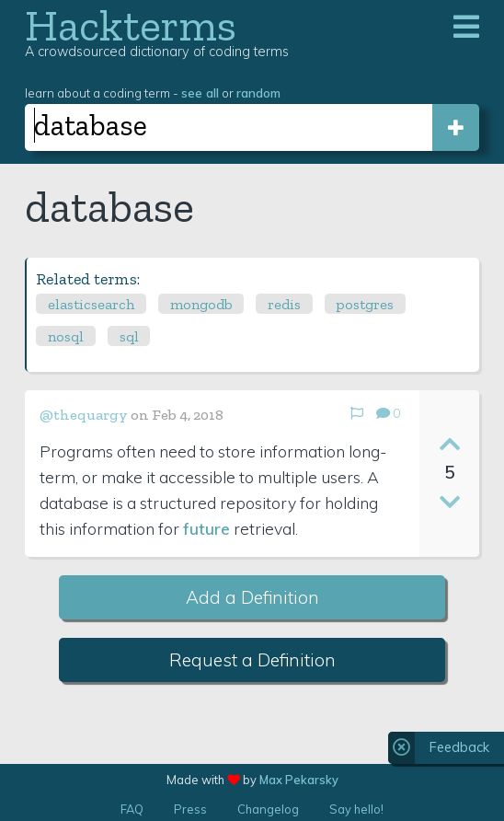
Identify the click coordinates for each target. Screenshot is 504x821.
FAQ (132, 809)
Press (190, 809)
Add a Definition (252, 597)
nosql (66, 336)
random (258, 93)
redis (284, 304)
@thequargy (84, 415)
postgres (365, 304)
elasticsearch (91, 304)
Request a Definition (252, 660)
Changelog (268, 809)
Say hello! (356, 809)
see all (200, 93)
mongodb (201, 304)
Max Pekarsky (299, 780)
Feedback (459, 747)
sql (129, 336)
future (206, 528)
